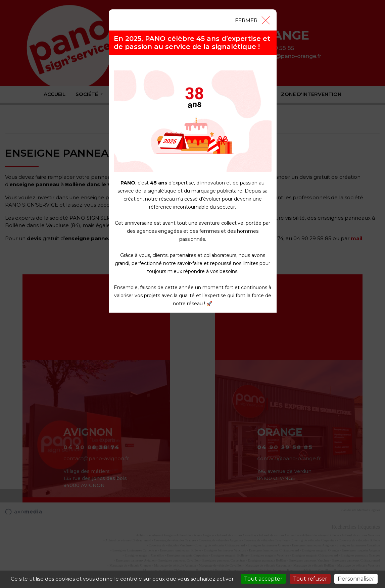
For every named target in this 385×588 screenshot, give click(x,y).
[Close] (252, 20)
